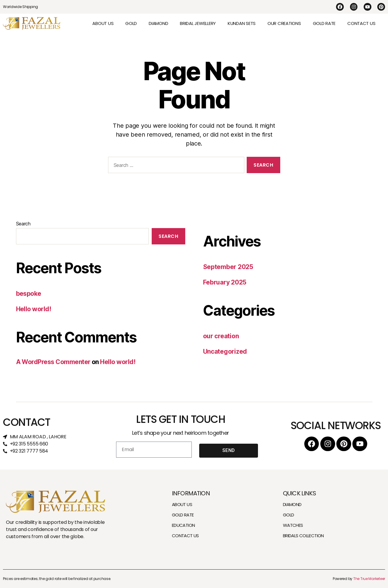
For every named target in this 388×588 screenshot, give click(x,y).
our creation (221, 336)
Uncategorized (225, 351)
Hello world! (34, 309)
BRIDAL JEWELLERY (198, 23)
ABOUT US (103, 23)
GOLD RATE (324, 23)
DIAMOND (158, 23)
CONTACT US (361, 23)
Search (23, 224)
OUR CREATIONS (284, 23)
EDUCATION (183, 525)
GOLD (131, 23)
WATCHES (293, 525)
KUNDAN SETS (242, 23)
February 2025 (225, 282)
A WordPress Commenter (53, 362)
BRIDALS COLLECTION (303, 536)
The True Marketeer (369, 579)
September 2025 (228, 267)
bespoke (29, 294)
